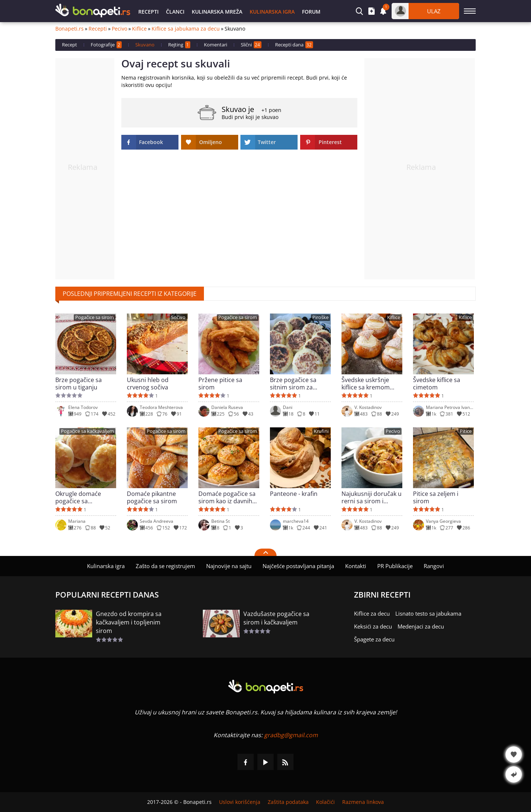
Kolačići (325, 802)
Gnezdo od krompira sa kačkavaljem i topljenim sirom (129, 622)
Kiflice (139, 29)
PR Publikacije (395, 566)
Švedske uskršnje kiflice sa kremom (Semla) (366, 384)
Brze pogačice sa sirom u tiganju (79, 384)
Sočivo (178, 317)
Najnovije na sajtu (229, 566)
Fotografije (106, 45)
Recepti (148, 12)
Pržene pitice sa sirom (220, 384)
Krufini (321, 431)
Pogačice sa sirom (95, 317)
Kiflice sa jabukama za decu (186, 29)
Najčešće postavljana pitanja (298, 566)
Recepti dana (294, 45)
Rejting (179, 45)
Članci (175, 12)
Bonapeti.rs (70, 29)
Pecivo (119, 29)
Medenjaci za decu (421, 626)
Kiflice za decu (372, 613)
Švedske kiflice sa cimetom (437, 384)
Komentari (216, 45)
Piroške (320, 317)
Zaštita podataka (288, 802)
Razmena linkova (363, 802)
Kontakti (356, 566)
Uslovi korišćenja (240, 802)
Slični (251, 45)
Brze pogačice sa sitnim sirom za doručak (293, 384)
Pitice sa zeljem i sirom (436, 497)
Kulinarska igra (272, 12)
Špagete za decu (374, 639)
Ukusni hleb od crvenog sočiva (148, 384)
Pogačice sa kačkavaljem (87, 431)
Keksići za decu (373, 626)
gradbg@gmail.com (291, 735)
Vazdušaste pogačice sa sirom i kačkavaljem (276, 618)
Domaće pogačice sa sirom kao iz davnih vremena (227, 497)
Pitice (466, 431)
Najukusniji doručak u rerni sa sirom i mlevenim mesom (372, 497)
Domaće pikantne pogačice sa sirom (152, 497)
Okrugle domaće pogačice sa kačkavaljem (78, 497)
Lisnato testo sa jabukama (428, 613)
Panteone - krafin (294, 494)
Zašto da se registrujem (165, 566)
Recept (70, 45)
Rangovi (434, 566)
